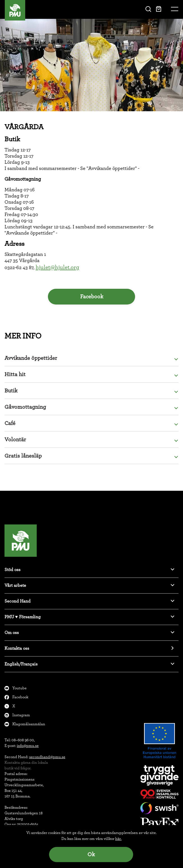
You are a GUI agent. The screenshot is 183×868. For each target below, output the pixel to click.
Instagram (21, 715)
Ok (91, 855)
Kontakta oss (17, 648)
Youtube (19, 688)
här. (118, 839)
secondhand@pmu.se (47, 757)
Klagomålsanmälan (29, 724)
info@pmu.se (28, 746)
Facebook (92, 297)
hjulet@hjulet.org (57, 267)
